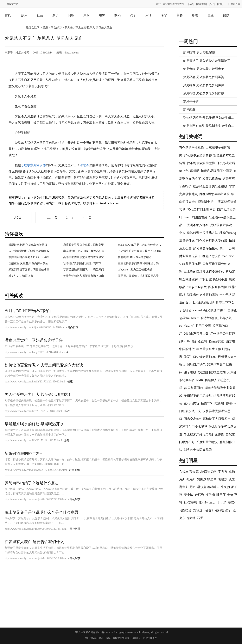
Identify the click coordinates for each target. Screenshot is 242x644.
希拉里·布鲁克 (189, 471)
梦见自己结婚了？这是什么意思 (32, 483)
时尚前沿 (74, 470)
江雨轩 (203, 502)
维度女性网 (13, 4)
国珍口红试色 (196, 365)
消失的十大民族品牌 (198, 450)
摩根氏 (195, 171)
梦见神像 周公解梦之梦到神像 (204, 85)
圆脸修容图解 (218, 287)
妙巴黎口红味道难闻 (212, 372)
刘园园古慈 (200, 217)
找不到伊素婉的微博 (201, 163)
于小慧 (222, 502)
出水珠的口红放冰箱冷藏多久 (204, 272)
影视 (195, 15)
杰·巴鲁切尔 (208, 471)
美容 (180, 15)
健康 (226, 15)
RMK (200, 380)
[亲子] (212, 4)
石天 (200, 518)
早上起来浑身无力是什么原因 (204, 434)
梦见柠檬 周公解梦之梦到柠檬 (204, 93)
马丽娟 (209, 510)
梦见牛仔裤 (191, 101)
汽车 (133, 15)
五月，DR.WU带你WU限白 (28, 311)
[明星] (220, 4)
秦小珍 (188, 495)
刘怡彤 (198, 510)
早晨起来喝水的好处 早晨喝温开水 (34, 424)
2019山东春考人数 (196, 334)
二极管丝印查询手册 (213, 279)
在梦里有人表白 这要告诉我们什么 (34, 542)
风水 (86, 15)
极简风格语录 (212, 179)
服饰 (102, 15)
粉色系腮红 (217, 341)
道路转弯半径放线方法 (202, 233)
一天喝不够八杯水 (196, 225)
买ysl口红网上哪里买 (201, 210)
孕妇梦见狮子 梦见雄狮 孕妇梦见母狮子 (210, 118)
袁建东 (223, 479)
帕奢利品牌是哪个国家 (216, 171)
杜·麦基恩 (190, 502)
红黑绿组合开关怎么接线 (210, 186)
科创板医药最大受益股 (212, 241)
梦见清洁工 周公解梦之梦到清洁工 (207, 61)
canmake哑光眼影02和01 (210, 310)
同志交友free (192, 419)
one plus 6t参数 (197, 287)
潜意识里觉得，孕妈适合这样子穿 (34, 340)
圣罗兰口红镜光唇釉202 (200, 357)
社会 (40, 15)
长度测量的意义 (207, 442)
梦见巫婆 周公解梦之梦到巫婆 (204, 77)
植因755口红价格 (213, 403)
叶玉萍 (221, 495)
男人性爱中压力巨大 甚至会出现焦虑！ (38, 394)
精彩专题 (235, 4)
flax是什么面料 (197, 341)
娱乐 (24, 15)
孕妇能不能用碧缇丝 (198, 396)
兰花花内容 (192, 403)
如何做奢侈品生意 (206, 248)
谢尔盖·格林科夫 (208, 487)
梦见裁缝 (189, 110)
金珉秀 (199, 495)
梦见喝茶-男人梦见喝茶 (199, 53)
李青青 (223, 471)
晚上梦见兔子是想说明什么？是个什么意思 (41, 512)
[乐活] (191, 4)
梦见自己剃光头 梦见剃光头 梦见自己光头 (212, 126)
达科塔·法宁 (223, 510)
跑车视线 (190, 372)
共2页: (18, 217)
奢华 (164, 15)
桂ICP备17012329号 (106, 632)
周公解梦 (56, 28)
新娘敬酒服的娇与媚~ (23, 453)
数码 (118, 15)
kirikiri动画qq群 (204, 303)
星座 (211, 15)
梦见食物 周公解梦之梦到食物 (204, 69)
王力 (213, 502)
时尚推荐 (73, 327)
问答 (71, 15)
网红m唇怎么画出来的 (214, 194)
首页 (8, 15)
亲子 (55, 15)
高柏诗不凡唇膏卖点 (217, 419)
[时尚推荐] (202, 4)
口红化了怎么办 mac (213, 256)
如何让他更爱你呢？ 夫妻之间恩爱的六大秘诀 (44, 365)
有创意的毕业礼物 (192, 148)
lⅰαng (187, 217)
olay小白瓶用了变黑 (197, 326)
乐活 (149, 15)
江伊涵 (210, 495)
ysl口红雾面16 (193, 388)
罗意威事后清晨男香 (198, 155)
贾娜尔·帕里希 (207, 479)
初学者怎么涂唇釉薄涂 (202, 295)
